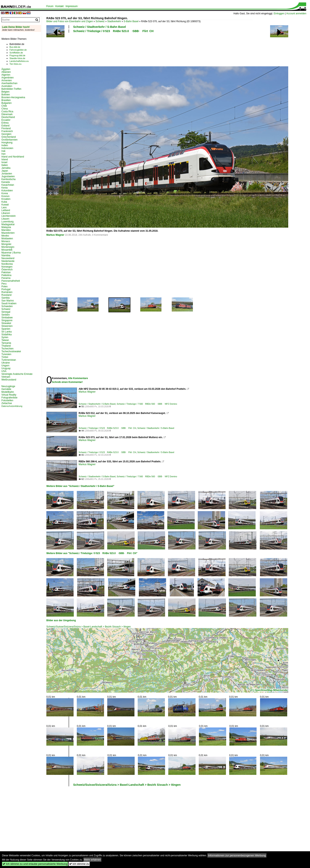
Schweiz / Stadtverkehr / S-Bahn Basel (100, 27)
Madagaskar (8, 224)
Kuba (4, 202)
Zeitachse (7, 403)
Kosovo (5, 196)
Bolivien (6, 95)
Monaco (6, 241)
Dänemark (7, 114)
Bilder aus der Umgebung (61, 620)
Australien (7, 86)
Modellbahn (8, 392)
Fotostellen (7, 400)
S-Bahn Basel (131, 21)
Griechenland (9, 137)
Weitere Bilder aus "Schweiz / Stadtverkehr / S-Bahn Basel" (80, 486)
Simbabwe (7, 318)
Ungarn (5, 366)
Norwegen (7, 267)
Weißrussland (9, 380)
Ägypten (6, 69)
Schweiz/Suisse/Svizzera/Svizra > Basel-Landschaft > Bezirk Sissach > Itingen (89, 627)
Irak (3, 151)
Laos (4, 207)
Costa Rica (7, 111)
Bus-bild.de (15, 47)
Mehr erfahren (93, 860)
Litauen (5, 219)
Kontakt (60, 6)
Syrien (5, 337)
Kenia (5, 188)
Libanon (6, 213)
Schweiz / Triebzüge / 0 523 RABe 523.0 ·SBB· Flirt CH (113, 31)
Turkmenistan (9, 360)
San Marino (8, 301)
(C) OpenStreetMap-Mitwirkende (269, 690)
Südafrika (7, 334)
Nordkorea (7, 264)
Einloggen (279, 14)
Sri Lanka (7, 332)
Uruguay (6, 368)
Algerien (6, 75)
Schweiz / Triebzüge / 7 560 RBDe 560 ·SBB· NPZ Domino (147, 404)
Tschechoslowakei (11, 351)
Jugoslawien (8, 176)
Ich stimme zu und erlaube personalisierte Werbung (35, 864)
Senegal (6, 312)
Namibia (6, 255)
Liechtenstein (9, 216)
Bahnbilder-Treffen (11, 89)
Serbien (6, 315)
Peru (4, 284)
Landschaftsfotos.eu (19, 61)
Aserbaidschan (9, 83)
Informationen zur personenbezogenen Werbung (237, 855)
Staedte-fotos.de (17, 58)
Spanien (6, 329)
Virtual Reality (9, 395)
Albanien (6, 72)
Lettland (6, 210)
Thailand (6, 346)
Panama (6, 278)
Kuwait (5, 205)
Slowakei (6, 323)
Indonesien (7, 148)
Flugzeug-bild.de (17, 55)
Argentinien (8, 78)
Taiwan (5, 340)
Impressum (71, 6)
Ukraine (6, 363)
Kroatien (6, 199)
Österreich (7, 270)
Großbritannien (9, 140)
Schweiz (100, 21)
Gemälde (6, 389)
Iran (4, 154)
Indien (5, 145)
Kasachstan (8, 185)
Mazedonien (8, 233)
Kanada (6, 182)
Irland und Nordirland (13, 157)
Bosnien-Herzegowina (13, 97)
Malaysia (6, 227)
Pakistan (6, 272)
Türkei (5, 357)
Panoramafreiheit (11, 281)
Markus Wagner (55, 235)
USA (4, 371)
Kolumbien (7, 191)
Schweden (7, 306)
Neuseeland (8, 258)
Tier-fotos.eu (15, 64)
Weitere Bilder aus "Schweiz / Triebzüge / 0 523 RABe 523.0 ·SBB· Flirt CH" (92, 553)
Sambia (6, 298)
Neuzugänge (8, 386)
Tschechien (7, 349)
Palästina (6, 275)
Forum (50, 6)
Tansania (6, 343)
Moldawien (7, 239)
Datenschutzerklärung (12, 406)
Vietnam (6, 377)
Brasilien (6, 100)
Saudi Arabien (9, 303)
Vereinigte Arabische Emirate (17, 374)
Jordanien (7, 174)
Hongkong (7, 143)
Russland (6, 295)
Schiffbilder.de (16, 53)
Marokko (6, 230)
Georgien (6, 134)
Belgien (5, 92)
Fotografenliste (9, 398)
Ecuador (6, 120)
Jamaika (6, 168)
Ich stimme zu (79, 864)
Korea (5, 193)
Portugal (6, 289)
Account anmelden (296, 14)
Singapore (7, 320)
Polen (5, 287)
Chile (4, 106)
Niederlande (8, 261)
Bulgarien (7, 103)
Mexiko (5, 236)
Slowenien (7, 326)
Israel (4, 162)
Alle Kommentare (78, 378)
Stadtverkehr (114, 21)
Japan (5, 171)
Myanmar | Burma (11, 253)
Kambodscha (8, 179)
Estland (5, 126)
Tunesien (6, 354)
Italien (5, 165)
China (5, 109)
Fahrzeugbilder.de (18, 50)
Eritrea (5, 123)
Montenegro (8, 247)
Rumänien (7, 292)
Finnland (6, 128)
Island (5, 159)
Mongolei (6, 244)
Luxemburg (7, 222)
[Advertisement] (150, 49)
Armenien (7, 80)
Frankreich (7, 131)
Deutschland (8, 117)
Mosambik (7, 250)
